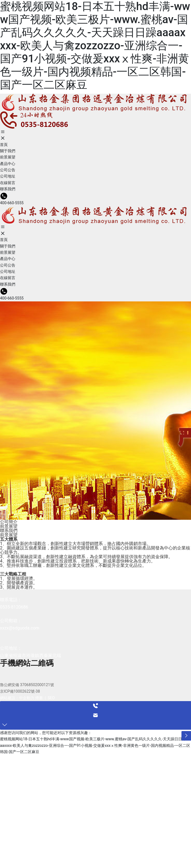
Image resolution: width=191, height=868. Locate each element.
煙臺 (39, 698)
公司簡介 (9, 522)
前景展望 (9, 526)
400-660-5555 (12, 203)
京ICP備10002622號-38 (20, 691)
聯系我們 (9, 531)
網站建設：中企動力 (17, 698)
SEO (51, 698)
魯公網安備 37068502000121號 (27, 685)
